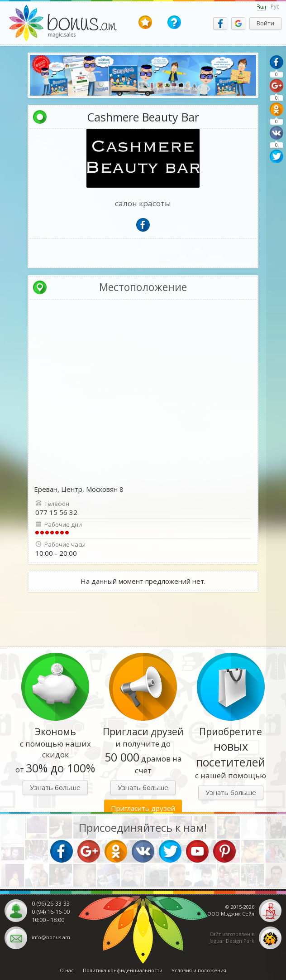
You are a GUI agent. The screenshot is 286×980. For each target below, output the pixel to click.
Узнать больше (55, 787)
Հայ (262, 7)
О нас (67, 970)
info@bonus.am (51, 937)
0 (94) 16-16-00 (51, 912)
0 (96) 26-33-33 (51, 903)
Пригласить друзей (143, 808)
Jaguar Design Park (232, 941)
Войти (265, 23)
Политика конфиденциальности (123, 970)
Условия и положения (199, 970)
